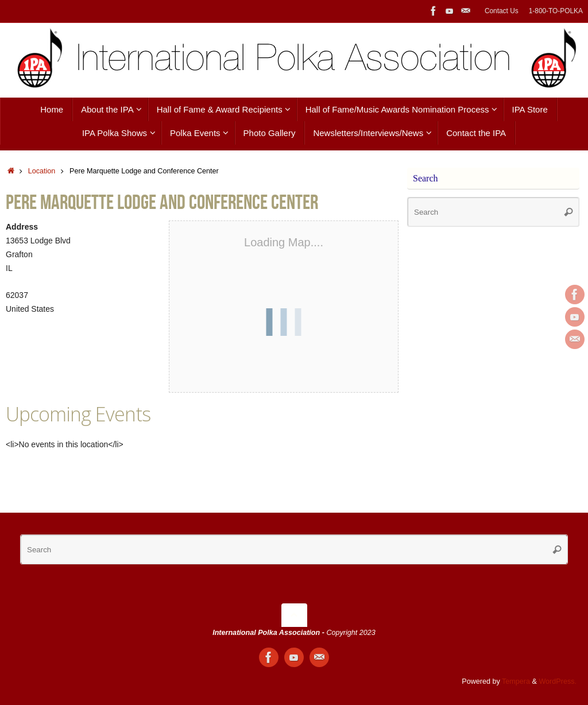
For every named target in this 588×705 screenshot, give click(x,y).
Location (42, 171)
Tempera (516, 681)
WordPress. (558, 681)
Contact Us (502, 11)
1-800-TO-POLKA (556, 11)
